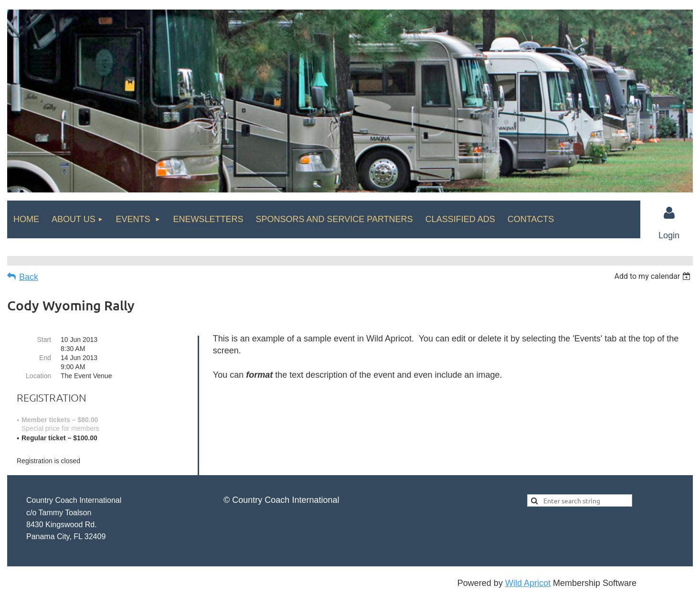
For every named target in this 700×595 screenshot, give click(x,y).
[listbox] (653, 276)
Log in (669, 213)
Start (44, 340)
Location (38, 376)
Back (29, 277)
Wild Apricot (528, 583)
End (45, 358)
